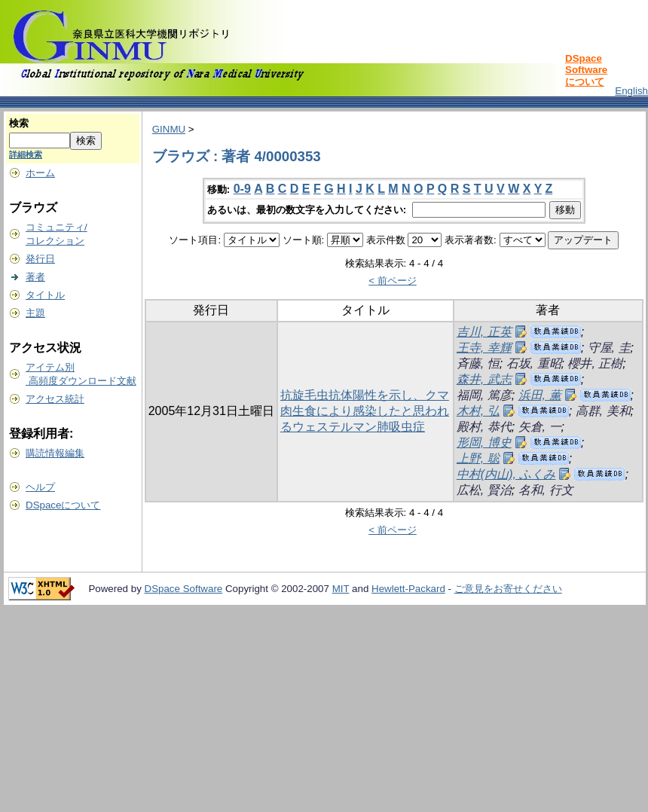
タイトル (45, 295)
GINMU (169, 129)
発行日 (40, 259)
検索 (19, 123)
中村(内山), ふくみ (506, 474)
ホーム (40, 173)
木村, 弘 (478, 411)
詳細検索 (26, 154)
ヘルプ (40, 487)
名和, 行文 (546, 490)
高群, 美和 (603, 411)
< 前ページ (393, 281)
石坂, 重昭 (534, 363)
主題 (35, 313)
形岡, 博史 (484, 443)
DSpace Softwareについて (586, 70)
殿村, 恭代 (484, 427)
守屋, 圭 (609, 348)
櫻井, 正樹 (595, 363)
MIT (341, 589)
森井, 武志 (484, 379)
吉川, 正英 (484, 332)
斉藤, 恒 (478, 363)
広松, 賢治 (484, 490)
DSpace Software (184, 589)
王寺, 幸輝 (484, 348)
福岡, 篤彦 (484, 395)
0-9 (242, 189)
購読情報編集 (55, 453)
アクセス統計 (55, 399)
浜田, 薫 (540, 395)
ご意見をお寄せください (508, 589)
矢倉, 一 (540, 427)
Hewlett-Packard (408, 589)
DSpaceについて (63, 505)
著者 (35, 277)
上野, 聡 (478, 458)
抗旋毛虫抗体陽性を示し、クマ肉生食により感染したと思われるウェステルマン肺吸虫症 (365, 411)
